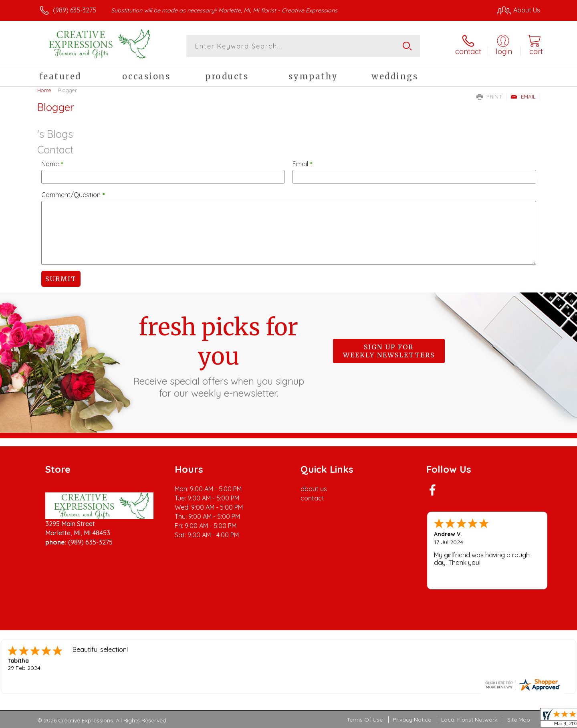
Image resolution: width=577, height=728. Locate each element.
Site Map (519, 720)
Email (523, 97)
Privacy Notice (412, 720)
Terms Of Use (365, 720)
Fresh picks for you (218, 356)
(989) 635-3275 (75, 10)
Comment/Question (73, 195)
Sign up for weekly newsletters (389, 351)
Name (52, 164)
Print (489, 97)
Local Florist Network (469, 720)
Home (44, 90)
